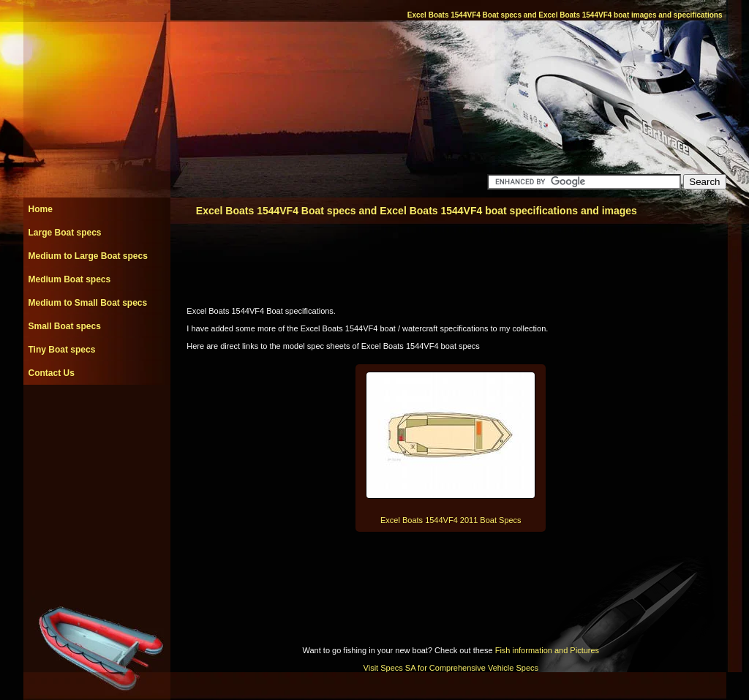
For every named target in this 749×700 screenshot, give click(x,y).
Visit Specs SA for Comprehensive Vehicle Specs (451, 668)
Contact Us (52, 373)
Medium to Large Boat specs (88, 256)
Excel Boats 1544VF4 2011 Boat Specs (451, 520)
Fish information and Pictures (547, 650)
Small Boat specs (65, 326)
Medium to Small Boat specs (88, 303)
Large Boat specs (65, 233)
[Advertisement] (97, 418)
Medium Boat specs (70, 279)
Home (41, 209)
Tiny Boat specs (62, 350)
